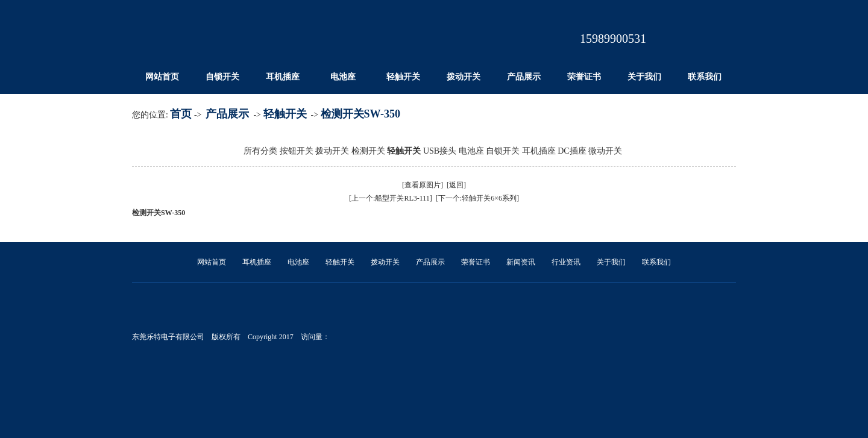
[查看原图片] (423, 185)
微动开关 (605, 151)
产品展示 (524, 77)
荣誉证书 (584, 77)
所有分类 (260, 151)
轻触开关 (403, 77)
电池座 (343, 77)
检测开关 (368, 151)
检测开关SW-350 (360, 114)
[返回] (456, 185)
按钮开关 (297, 151)
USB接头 (440, 151)
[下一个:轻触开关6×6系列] (477, 198)
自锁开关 (222, 77)
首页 (181, 114)
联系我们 (705, 77)
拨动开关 (464, 77)
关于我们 (644, 77)
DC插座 (572, 151)
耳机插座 (283, 77)
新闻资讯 (521, 262)
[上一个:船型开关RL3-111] (391, 198)
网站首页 (162, 77)
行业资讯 (566, 262)
